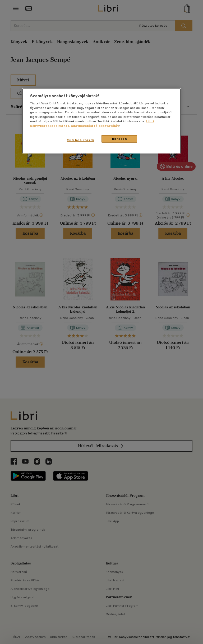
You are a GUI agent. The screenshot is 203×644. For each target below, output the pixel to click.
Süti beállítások (81, 140)
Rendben (119, 138)
